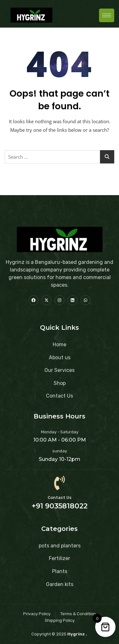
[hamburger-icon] (107, 15)
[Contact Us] (60, 483)
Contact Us (60, 497)
